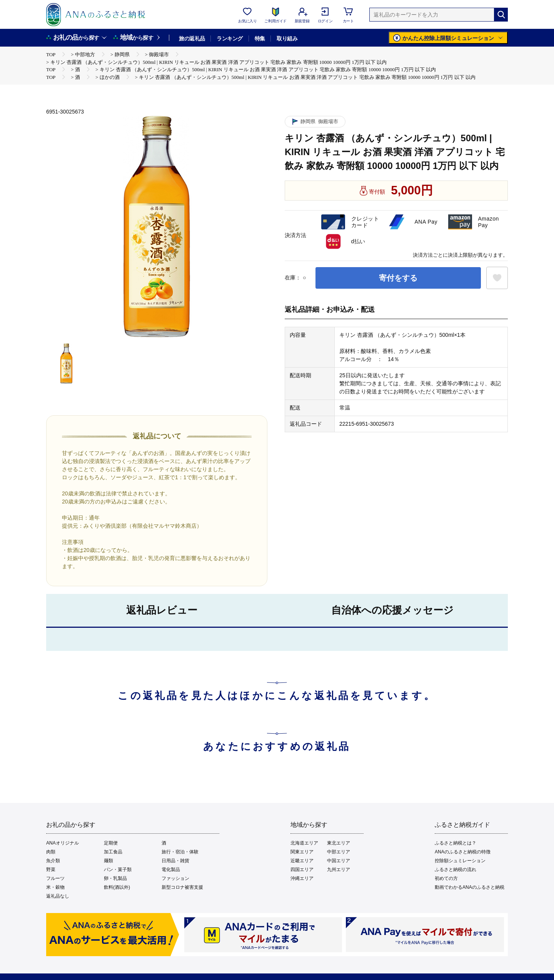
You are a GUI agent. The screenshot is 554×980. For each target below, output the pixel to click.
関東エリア (302, 852)
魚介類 (53, 861)
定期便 (111, 843)
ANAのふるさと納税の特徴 (463, 852)
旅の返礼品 (192, 38)
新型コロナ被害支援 (182, 887)
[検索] (501, 15)
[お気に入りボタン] (497, 278)
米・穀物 (55, 887)
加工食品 (113, 852)
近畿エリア (302, 861)
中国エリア (339, 861)
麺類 (108, 861)
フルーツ (55, 878)
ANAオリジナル (63, 843)
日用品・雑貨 (175, 861)
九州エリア (339, 870)
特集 (260, 38)
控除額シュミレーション (460, 861)
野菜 (51, 870)
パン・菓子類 (118, 870)
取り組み (287, 38)
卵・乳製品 (115, 878)
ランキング (229, 38)
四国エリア (302, 870)
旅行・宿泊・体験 (180, 852)
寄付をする (398, 278)
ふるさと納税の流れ (456, 870)
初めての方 (446, 878)
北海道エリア (304, 843)
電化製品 (171, 870)
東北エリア (339, 843)
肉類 (51, 852)
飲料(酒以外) (117, 887)
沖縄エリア (302, 878)
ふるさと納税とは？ (456, 843)
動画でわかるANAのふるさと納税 (470, 887)
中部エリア (339, 852)
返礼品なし (58, 896)
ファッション (175, 878)
